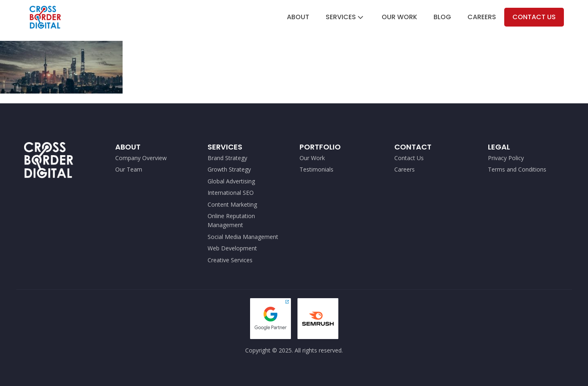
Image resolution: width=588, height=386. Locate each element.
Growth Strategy (229, 169)
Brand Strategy (227, 158)
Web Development (232, 248)
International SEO (231, 193)
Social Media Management (244, 237)
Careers (482, 17)
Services (345, 17)
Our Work (399, 17)
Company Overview (141, 158)
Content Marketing (232, 204)
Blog (442, 17)
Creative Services (230, 260)
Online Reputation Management (231, 220)
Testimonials (316, 169)
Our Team (129, 169)
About (298, 17)
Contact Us (534, 17)
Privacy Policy (506, 158)
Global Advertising (231, 181)
